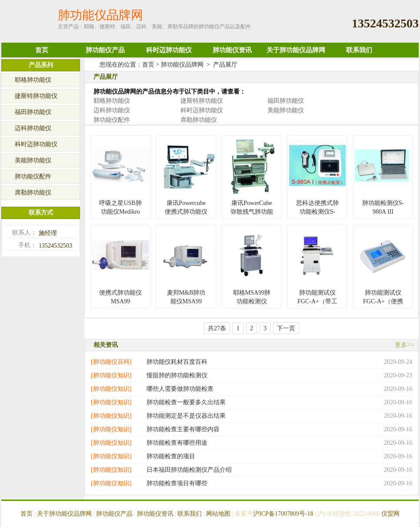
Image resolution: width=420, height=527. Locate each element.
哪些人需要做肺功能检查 (180, 389)
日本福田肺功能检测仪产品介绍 (189, 470)
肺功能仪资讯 (232, 50)
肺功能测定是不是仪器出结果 (186, 416)
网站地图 (218, 514)
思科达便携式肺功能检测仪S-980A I (317, 212)
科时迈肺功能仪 (169, 50)
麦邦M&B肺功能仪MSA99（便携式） (186, 301)
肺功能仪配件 (112, 120)
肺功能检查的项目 (171, 456)
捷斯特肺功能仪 (202, 101)
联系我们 (359, 50)
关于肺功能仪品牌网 (296, 50)
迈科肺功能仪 (112, 110)
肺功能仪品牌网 (182, 65)
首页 (42, 50)
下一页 (286, 328)
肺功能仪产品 (105, 50)
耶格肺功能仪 (112, 101)
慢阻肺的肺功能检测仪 (177, 375)
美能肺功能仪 (286, 110)
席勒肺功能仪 (199, 120)
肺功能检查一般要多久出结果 (186, 402)
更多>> (404, 345)
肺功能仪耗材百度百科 (177, 362)
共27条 (217, 328)
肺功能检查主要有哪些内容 (183, 429)
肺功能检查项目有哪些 (177, 483)
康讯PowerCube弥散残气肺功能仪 (252, 212)
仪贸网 (390, 514)
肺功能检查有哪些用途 (177, 443)
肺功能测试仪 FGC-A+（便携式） (383, 301)
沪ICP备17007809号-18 (283, 514)
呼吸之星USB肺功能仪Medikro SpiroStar (120, 212)
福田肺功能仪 (286, 101)
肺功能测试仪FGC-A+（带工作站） (317, 301)
